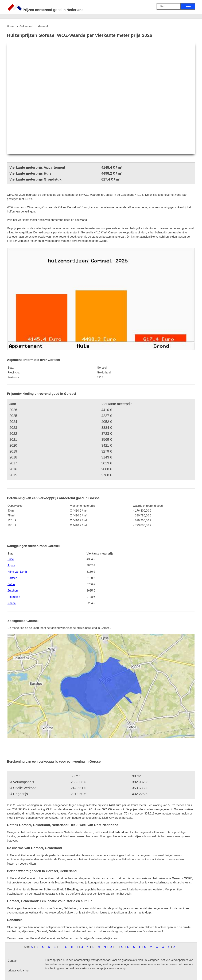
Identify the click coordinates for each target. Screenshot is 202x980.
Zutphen (13, 591)
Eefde (11, 584)
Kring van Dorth (17, 572)
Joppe (11, 565)
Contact (12, 961)
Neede (12, 603)
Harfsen (12, 578)
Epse (11, 559)
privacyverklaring (18, 970)
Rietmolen (14, 597)
